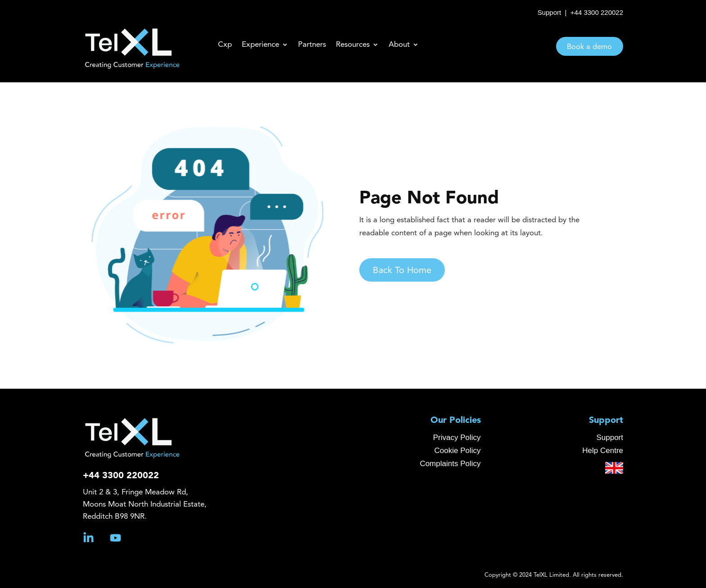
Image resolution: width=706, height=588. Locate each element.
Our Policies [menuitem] (456, 421)
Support (550, 12)
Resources (353, 45)
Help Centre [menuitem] (603, 451)
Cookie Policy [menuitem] (458, 451)
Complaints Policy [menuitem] (450, 464)
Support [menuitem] (606, 421)
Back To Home (414, 271)
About (399, 45)
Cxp (225, 45)
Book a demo (589, 47)
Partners (312, 45)
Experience (260, 45)
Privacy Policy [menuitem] (457, 438)
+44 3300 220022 (597, 12)
